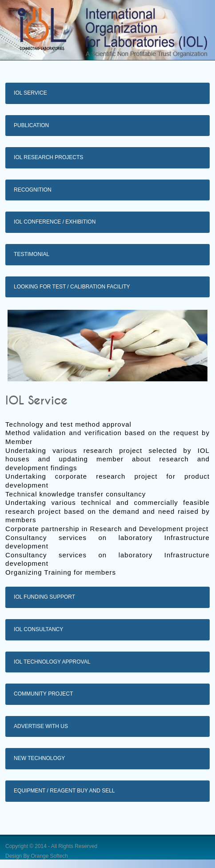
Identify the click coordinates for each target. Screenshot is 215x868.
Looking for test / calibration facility (72, 287)
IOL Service (30, 93)
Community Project (43, 694)
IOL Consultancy (38, 629)
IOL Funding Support (44, 597)
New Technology (39, 758)
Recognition (33, 190)
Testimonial (32, 254)
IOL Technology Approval (52, 662)
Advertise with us (41, 726)
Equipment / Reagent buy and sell (64, 791)
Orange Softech (50, 856)
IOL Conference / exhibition (55, 222)
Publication (31, 125)
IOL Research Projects (48, 157)
